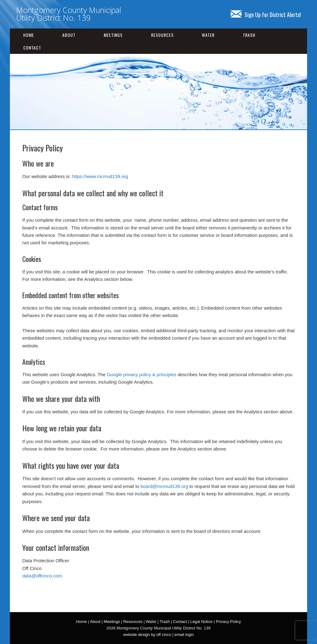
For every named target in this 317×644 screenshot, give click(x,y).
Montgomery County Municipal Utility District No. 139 (69, 14)
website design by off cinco (147, 635)
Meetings (113, 35)
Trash (249, 35)
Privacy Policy (228, 622)
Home (29, 35)
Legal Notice (201, 622)
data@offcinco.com (42, 576)
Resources (162, 35)
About (69, 35)
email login (184, 635)
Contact (32, 48)
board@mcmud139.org (164, 486)
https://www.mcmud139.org (100, 176)
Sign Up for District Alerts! (266, 15)
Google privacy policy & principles (141, 374)
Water (208, 35)
